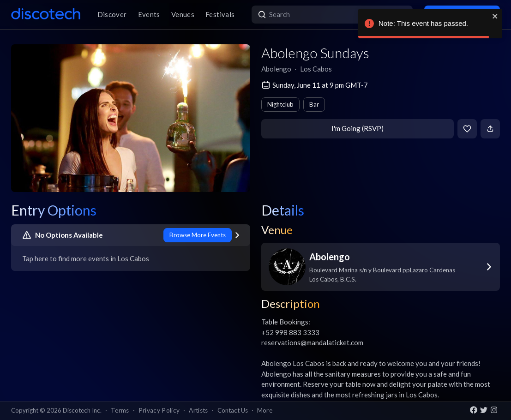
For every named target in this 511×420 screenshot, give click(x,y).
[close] (495, 16)
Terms (120, 410)
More (265, 410)
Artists (198, 410)
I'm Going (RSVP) (358, 128)
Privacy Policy (159, 410)
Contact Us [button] (233, 410)
